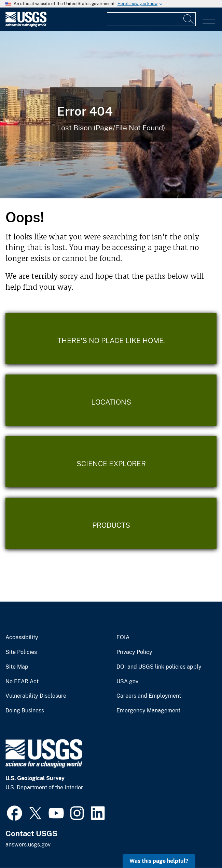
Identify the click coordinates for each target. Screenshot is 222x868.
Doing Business (25, 711)
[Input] (151, 19)
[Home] (26, 25)
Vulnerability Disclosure (36, 696)
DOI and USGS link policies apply (159, 667)
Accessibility (22, 637)
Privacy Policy (134, 652)
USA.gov (127, 682)
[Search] (189, 19)
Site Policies (21, 652)
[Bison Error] (111, 115)
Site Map (17, 667)
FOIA (123, 637)
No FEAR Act (22, 682)
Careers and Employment (149, 696)
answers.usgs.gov (28, 845)
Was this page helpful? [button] (159, 861)
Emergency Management (148, 711)
